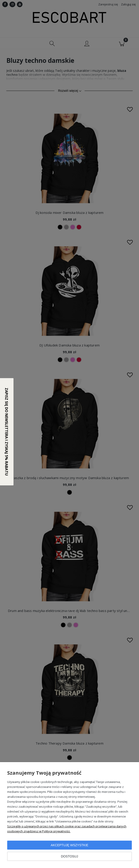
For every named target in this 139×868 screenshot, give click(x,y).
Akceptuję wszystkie (69, 845)
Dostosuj (69, 856)
